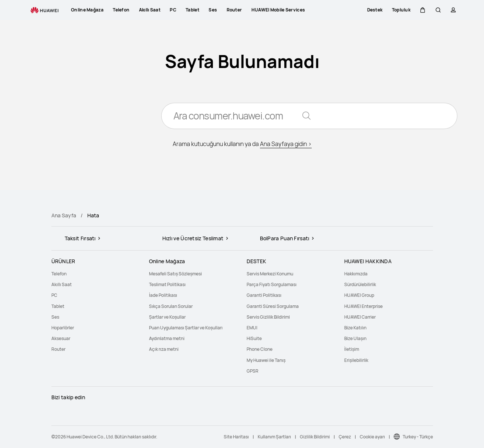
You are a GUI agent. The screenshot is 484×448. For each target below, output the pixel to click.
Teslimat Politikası (167, 284)
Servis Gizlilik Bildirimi (268, 317)
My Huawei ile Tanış (266, 360)
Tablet (58, 306)
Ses (55, 317)
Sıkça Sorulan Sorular (171, 306)
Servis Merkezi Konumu (270, 274)
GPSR (253, 371)
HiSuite (254, 338)
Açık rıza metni (164, 349)
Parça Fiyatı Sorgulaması (272, 284)
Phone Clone (260, 349)
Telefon (59, 274)
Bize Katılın (355, 328)
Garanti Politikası (264, 295)
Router (58, 349)
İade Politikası (163, 295)
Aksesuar (61, 338)
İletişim (352, 349)
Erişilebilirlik (356, 360)
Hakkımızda (356, 274)
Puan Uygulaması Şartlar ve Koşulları (186, 328)
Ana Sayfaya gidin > (286, 144)
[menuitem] (96, 274)
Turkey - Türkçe (418, 437)
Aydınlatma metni (167, 338)
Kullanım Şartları (274, 437)
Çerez (345, 437)
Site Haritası (236, 437)
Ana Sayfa (64, 215)
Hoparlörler (63, 328)
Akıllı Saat (62, 284)
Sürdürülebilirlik (360, 284)
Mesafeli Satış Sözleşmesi (175, 274)
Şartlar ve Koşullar (167, 317)
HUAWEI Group (359, 295)
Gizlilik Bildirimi (315, 437)
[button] (423, 10)
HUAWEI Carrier (360, 317)
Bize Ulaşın (355, 338)
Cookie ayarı (372, 437)
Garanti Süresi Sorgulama (273, 306)
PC (54, 295)
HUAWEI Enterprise (363, 306)
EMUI (252, 328)
